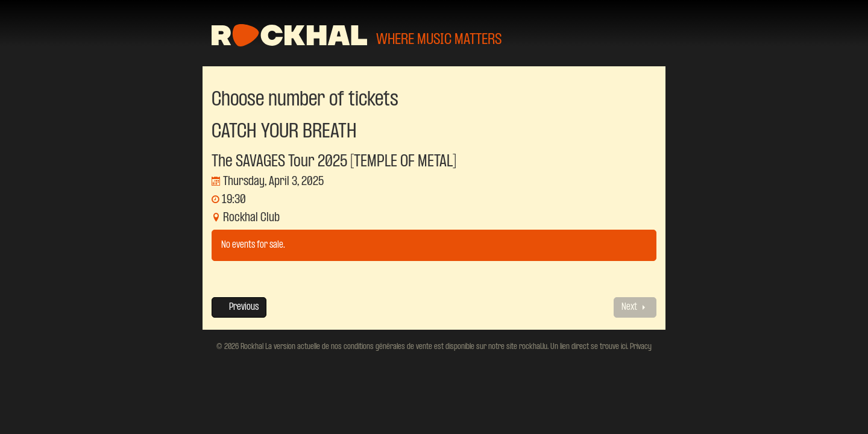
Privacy (640, 347)
